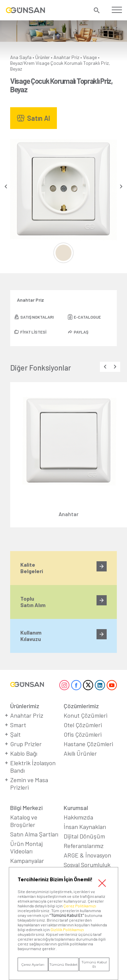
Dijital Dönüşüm (84, 836)
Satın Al (39, 118)
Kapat (102, 883)
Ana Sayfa (21, 57)
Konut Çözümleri (86, 715)
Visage (90, 57)
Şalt (15, 734)
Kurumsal (76, 808)
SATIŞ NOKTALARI (37, 317)
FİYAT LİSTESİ (33, 332)
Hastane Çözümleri (88, 744)
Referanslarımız (84, 846)
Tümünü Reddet (63, 965)
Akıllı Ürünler (80, 753)
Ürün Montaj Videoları (26, 847)
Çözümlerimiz (81, 706)
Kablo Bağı (24, 753)
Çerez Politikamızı (80, 906)
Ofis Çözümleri (83, 734)
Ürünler (43, 57)
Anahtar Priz (66, 57)
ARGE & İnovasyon (87, 855)
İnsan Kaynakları (85, 827)
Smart (18, 725)
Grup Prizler (26, 744)
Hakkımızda (78, 817)
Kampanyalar (27, 861)
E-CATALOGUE (87, 317)
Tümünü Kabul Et (94, 964)
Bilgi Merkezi (26, 808)
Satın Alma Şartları (34, 834)
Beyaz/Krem (22, 63)
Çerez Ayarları (33, 965)
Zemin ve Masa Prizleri (29, 784)
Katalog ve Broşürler (24, 821)
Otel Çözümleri (83, 725)
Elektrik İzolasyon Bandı (33, 767)
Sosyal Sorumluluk (87, 865)
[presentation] (6, 186)
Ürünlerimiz (25, 706)
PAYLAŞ (81, 332)
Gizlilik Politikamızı (67, 929)
